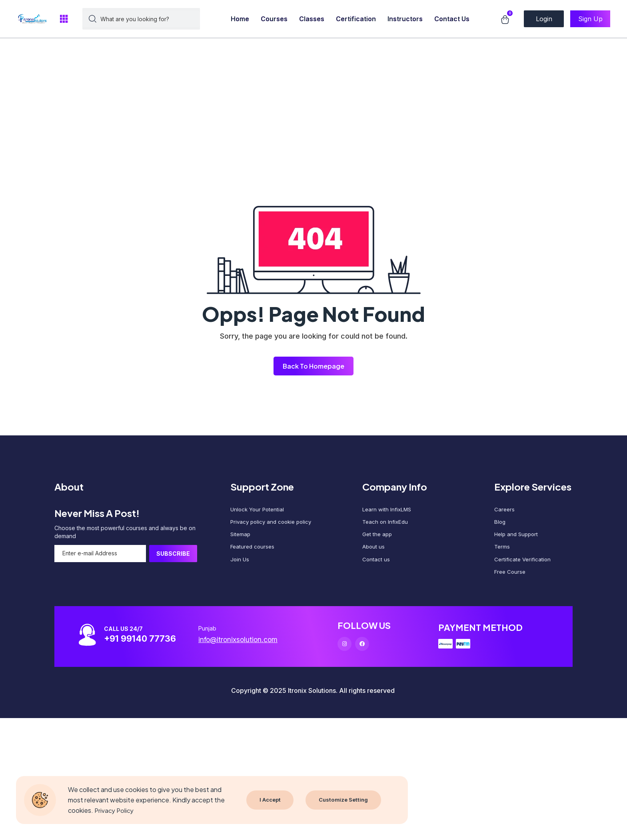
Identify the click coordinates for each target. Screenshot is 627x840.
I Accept (270, 800)
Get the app (378, 538)
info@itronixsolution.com (245, 647)
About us (374, 551)
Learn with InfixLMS (387, 510)
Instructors (405, 19)
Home (240, 19)
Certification (356, 19)
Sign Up (590, 19)
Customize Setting (345, 800)
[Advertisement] (240, 56)
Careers (505, 510)
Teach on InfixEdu (386, 524)
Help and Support (518, 538)
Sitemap (241, 538)
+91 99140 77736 (146, 646)
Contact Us (452, 19)
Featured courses (254, 551)
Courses (274, 19)
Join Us (240, 565)
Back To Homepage (313, 366)
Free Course (511, 578)
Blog (500, 524)
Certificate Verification (523, 565)
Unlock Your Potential (259, 510)
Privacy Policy (115, 810)
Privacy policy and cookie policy (274, 524)
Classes (312, 19)
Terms (502, 551)
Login (544, 19)
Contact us (376, 565)
